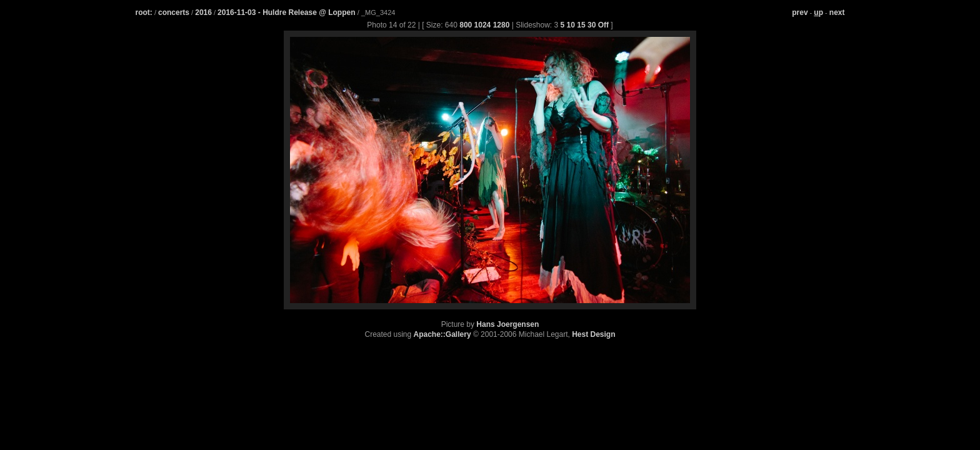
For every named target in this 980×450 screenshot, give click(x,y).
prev (800, 12)
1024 (483, 25)
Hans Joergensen (507, 324)
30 (592, 25)
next (837, 12)
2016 (203, 12)
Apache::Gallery (442, 334)
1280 (502, 25)
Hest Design (593, 334)
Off (603, 25)
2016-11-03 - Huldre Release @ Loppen (287, 12)
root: (144, 12)
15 (581, 25)
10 (571, 25)
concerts (174, 12)
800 (466, 25)
